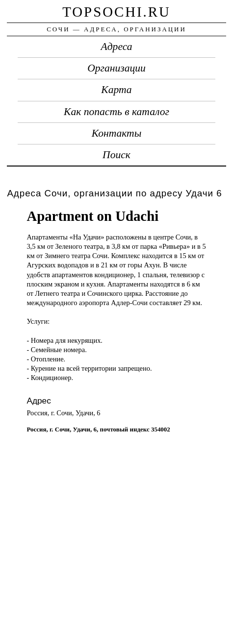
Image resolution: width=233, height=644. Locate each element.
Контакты (117, 133)
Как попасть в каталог (116, 112)
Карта (116, 90)
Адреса (117, 47)
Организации (116, 68)
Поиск (116, 155)
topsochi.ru (116, 12)
